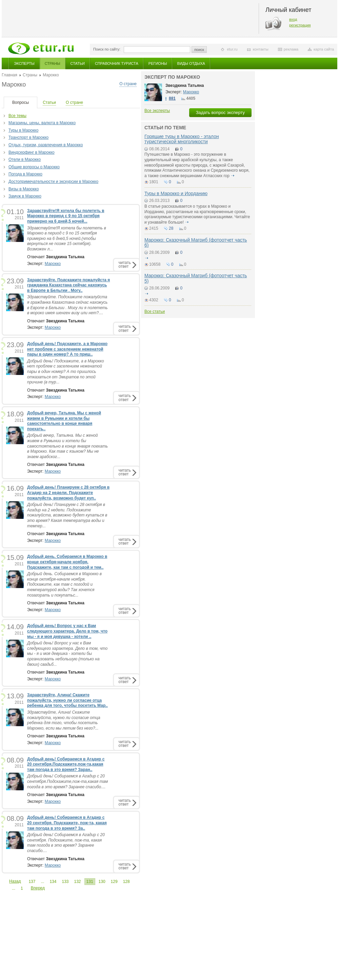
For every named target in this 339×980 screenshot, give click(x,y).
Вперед (38, 888)
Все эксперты (157, 111)
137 (32, 882)
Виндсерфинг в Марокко (32, 152)
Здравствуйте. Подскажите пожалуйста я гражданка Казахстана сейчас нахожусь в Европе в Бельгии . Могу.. (68, 285)
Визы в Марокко (24, 189)
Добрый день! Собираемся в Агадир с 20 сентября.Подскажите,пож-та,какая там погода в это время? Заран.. (66, 764)
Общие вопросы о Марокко (34, 167)
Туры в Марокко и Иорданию (176, 193)
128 (126, 882)
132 (78, 882)
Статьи (78, 63)
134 (53, 882)
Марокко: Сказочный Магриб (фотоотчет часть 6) (196, 242)
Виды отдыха (191, 63)
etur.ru (232, 49)
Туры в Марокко (23, 130)
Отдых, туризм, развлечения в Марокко (46, 145)
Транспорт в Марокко (28, 137)
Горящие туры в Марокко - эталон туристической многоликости (182, 139)
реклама (291, 49)
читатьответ (125, 265)
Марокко (53, 264)
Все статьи (155, 312)
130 (102, 882)
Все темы (17, 116)
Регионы (158, 63)
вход (293, 19)
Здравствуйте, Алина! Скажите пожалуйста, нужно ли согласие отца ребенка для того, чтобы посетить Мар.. (67, 700)
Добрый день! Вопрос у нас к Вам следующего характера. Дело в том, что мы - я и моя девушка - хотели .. (67, 631)
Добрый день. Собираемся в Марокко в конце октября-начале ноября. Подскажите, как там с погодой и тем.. (67, 562)
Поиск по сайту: (107, 49)
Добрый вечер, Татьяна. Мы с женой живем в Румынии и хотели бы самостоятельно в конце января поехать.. (64, 421)
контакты (261, 49)
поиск (199, 50)
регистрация (300, 25)
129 (114, 882)
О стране (128, 84)
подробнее (233, 176)
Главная (9, 75)
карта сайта (324, 49)
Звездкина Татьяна (185, 86)
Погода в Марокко (25, 174)
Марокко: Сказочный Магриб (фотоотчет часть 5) (196, 278)
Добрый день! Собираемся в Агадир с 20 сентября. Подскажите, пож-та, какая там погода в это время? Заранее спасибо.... (66, 843)
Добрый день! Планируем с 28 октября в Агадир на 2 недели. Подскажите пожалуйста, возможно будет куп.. (68, 493)
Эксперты (24, 63)
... (42, 882)
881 (172, 98)
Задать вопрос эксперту (220, 112)
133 (65, 882)
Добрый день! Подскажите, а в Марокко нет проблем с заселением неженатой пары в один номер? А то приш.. (67, 349)
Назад (15, 881)
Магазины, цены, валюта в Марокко (42, 123)
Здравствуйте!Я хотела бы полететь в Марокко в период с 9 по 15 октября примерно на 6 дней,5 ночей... (66, 216)
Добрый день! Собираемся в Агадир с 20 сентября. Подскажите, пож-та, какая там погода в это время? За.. (67, 823)
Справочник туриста (117, 63)
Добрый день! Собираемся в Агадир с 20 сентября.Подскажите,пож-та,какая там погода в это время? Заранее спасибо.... (67, 781)
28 (171, 228)
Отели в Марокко (25, 159)
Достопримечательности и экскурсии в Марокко (53, 182)
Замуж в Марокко (25, 196)
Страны (53, 63)
